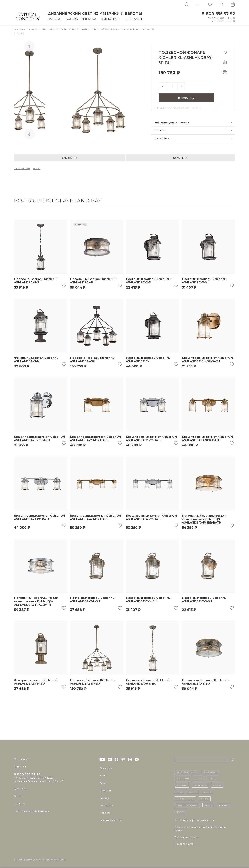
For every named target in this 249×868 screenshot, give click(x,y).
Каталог (55, 19)
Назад (19, 33)
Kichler (37, 168)
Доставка (161, 138)
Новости (105, 812)
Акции (208, 805)
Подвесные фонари (74, 29)
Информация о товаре (171, 122)
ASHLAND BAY (22, 168)
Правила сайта (184, 843)
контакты (224, 805)
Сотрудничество (82, 19)
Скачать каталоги (110, 820)
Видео (103, 783)
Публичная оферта (186, 837)
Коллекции (106, 805)
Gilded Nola (200, 785)
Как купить (111, 19)
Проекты (105, 790)
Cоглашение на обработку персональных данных (200, 828)
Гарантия (180, 157)
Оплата (159, 130)
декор (199, 778)
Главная (20, 29)
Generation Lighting (187, 805)
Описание (70, 157)
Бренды (104, 798)
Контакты (134, 19)
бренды (213, 778)
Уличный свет (50, 29)
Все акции (106, 768)
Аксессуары (183, 778)
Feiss (179, 792)
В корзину (186, 97)
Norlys (207, 792)
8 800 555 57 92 (218, 14)
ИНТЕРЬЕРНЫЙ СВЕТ (186, 772)
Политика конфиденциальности (194, 820)
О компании (21, 759)
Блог (102, 775)
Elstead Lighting (185, 798)
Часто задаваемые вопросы (31, 811)
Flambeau (182, 785)
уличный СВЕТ (210, 772)
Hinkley (217, 785)
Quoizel (193, 792)
